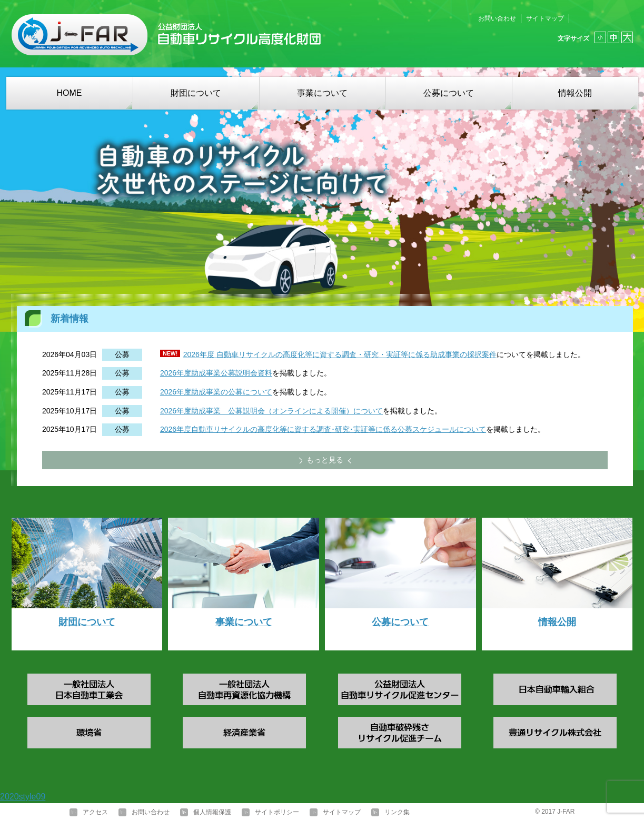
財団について (196, 93)
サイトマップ (545, 18)
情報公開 (575, 93)
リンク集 (397, 812)
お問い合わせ (497, 18)
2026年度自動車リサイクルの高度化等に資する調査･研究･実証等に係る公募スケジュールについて (323, 429)
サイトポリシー (277, 812)
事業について (322, 93)
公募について (449, 93)
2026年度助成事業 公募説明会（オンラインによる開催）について (271, 411)
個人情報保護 (212, 812)
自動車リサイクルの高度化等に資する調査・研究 (296, 354)
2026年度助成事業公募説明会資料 (216, 373)
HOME (70, 93)
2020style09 (23, 797)
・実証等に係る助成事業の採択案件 (438, 354)
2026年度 (199, 354)
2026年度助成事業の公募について (216, 392)
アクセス (95, 812)
